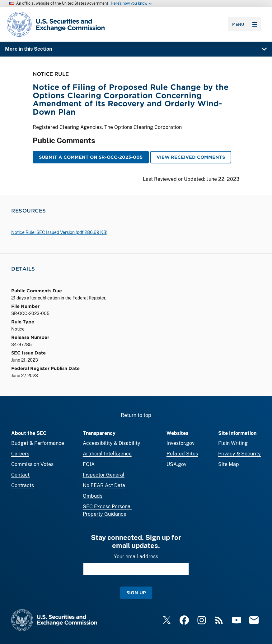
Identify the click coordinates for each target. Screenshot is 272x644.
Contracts (23, 485)
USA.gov (176, 464)
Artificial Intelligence (107, 454)
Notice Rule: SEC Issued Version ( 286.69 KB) (59, 232)
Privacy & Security (239, 454)
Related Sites (182, 454)
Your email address (136, 557)
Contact (20, 475)
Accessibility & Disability (112, 443)
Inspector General (104, 475)
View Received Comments (191, 157)
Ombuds (93, 496)
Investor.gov (181, 443)
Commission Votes (32, 464)
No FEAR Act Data (104, 485)
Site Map (229, 464)
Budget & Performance (38, 443)
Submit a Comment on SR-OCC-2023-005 (91, 157)
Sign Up (136, 593)
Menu (245, 24)
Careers (20, 454)
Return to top (136, 415)
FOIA (89, 464)
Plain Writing (233, 443)
